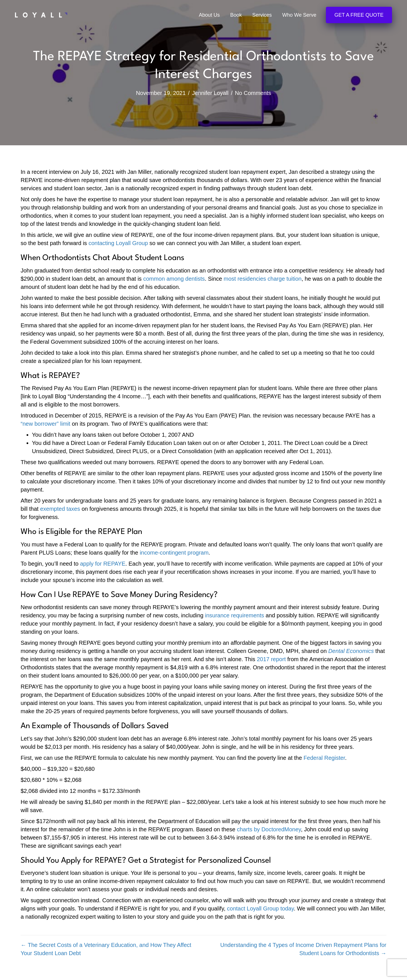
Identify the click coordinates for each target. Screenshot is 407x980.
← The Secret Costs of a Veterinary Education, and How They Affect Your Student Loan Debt (106, 949)
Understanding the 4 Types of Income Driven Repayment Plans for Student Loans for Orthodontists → (303, 949)
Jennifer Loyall (210, 93)
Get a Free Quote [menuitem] (359, 15)
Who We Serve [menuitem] (299, 15)
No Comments (253, 93)
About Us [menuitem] (209, 15)
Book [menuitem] (236, 15)
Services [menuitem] (262, 15)
